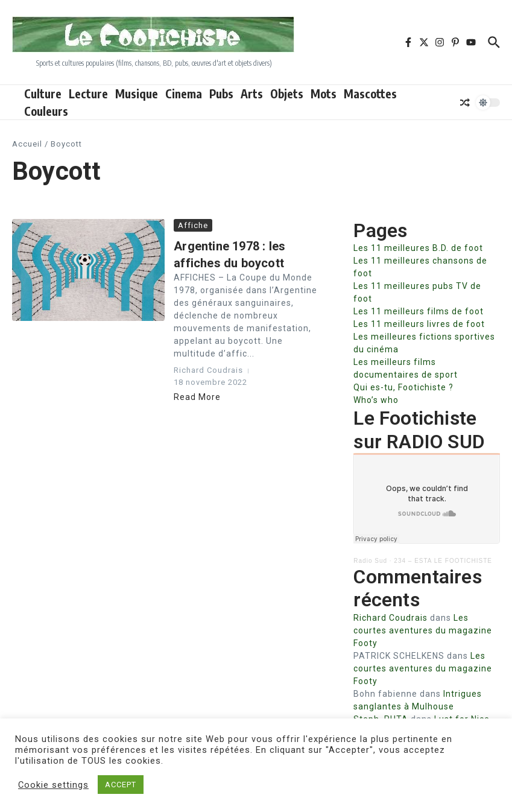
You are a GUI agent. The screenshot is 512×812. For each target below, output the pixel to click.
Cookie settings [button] (53, 785)
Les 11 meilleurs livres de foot (419, 324)
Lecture (88, 94)
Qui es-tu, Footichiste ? (403, 387)
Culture (43, 94)
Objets (287, 94)
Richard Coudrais (390, 618)
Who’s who (376, 400)
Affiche (193, 225)
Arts (252, 94)
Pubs (221, 94)
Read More (197, 397)
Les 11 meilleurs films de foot (419, 311)
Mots (324, 94)
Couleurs (46, 111)
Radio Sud (370, 561)
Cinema (184, 94)
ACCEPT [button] (121, 785)
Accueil (27, 144)
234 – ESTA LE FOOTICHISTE (443, 561)
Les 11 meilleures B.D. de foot (418, 248)
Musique (137, 94)
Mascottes (370, 94)
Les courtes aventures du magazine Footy (423, 630)
